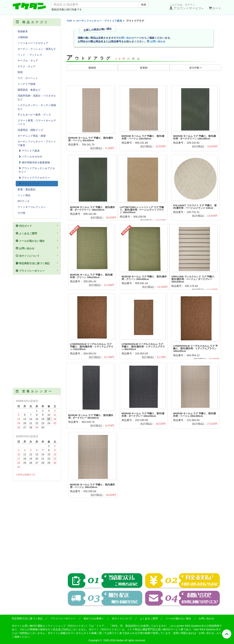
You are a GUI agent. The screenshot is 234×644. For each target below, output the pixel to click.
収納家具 (23, 31)
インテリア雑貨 (27, 84)
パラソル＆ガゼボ (30, 157)
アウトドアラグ (29, 184)
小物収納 (23, 37)
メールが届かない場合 (37, 241)
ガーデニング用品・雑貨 (32, 136)
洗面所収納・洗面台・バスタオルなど (37, 97)
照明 (20, 72)
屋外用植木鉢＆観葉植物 (34, 162)
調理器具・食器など (29, 90)
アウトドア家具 (29, 151)
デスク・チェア (27, 66)
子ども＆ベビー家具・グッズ (34, 115)
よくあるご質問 (37, 233)
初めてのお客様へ (94, 618)
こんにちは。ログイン (186, 7)
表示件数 (195, 68)
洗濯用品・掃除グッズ (30, 130)
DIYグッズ (23, 201)
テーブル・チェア (28, 61)
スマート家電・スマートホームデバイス (37, 122)
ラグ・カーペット (28, 78)
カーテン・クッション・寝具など (37, 49)
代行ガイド (37, 226)
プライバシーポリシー (37, 271)
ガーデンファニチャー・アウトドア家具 (99, 21)
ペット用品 (24, 195)
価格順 (92, 68)
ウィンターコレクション (32, 207)
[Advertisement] (144, 538)
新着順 (144, 68)
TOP (70, 21)
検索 (144, 5)
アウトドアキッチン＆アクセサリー (37, 170)
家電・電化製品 (27, 189)
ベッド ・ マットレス (30, 55)
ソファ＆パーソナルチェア (33, 43)
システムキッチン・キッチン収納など (37, 107)
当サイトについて (37, 256)
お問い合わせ (126, 38)
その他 (21, 213)
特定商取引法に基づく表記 (37, 263)
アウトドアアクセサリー (34, 178)
